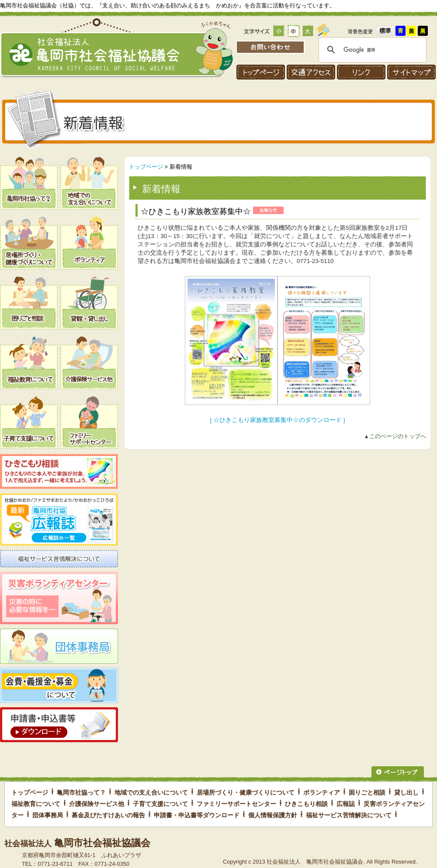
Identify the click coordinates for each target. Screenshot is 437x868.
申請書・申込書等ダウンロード (197, 815)
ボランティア (322, 792)
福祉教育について (36, 804)
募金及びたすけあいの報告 (108, 815)
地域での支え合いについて (151, 792)
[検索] (371, 50)
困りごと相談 (367, 792)
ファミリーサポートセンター (236, 804)
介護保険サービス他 (97, 804)
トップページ (146, 167)
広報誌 (346, 804)
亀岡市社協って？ (81, 792)
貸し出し (406, 792)
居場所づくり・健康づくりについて (246, 792)
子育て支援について (160, 804)
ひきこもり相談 (306, 804)
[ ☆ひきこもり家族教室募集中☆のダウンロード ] (277, 420)
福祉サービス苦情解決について (349, 815)
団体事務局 (48, 815)
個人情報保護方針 (273, 815)
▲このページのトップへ (395, 436)
